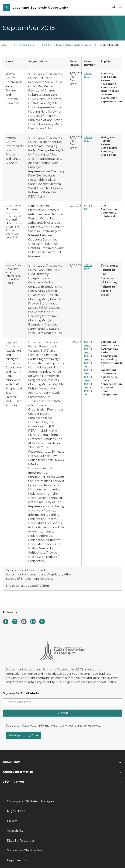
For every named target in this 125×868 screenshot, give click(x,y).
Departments (16, 860)
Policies (12, 821)
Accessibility (15, 831)
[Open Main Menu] (120, 6)
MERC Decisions (24, 45)
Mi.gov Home (16, 811)
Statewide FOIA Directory (25, 850)
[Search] (113, 6)
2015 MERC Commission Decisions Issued (67, 45)
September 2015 (110, 45)
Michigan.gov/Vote (23, 735)
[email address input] (62, 702)
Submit (63, 713)
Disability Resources (21, 841)
